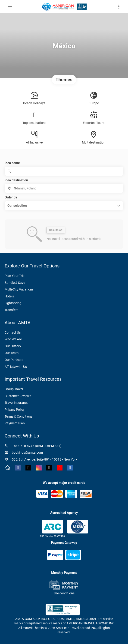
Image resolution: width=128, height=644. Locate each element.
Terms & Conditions (19, 416)
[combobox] (64, 188)
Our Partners (14, 360)
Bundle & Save (15, 283)
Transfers (11, 310)
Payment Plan (15, 423)
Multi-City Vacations (19, 289)
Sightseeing (13, 303)
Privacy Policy (15, 410)
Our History (13, 346)
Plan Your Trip (15, 276)
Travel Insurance (16, 403)
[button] (64, 206)
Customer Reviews (18, 396)
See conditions (64, 593)
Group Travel (14, 389)
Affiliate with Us (16, 367)
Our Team (12, 353)
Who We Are (13, 339)
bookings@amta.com (24, 452)
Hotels (9, 296)
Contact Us (13, 332)
